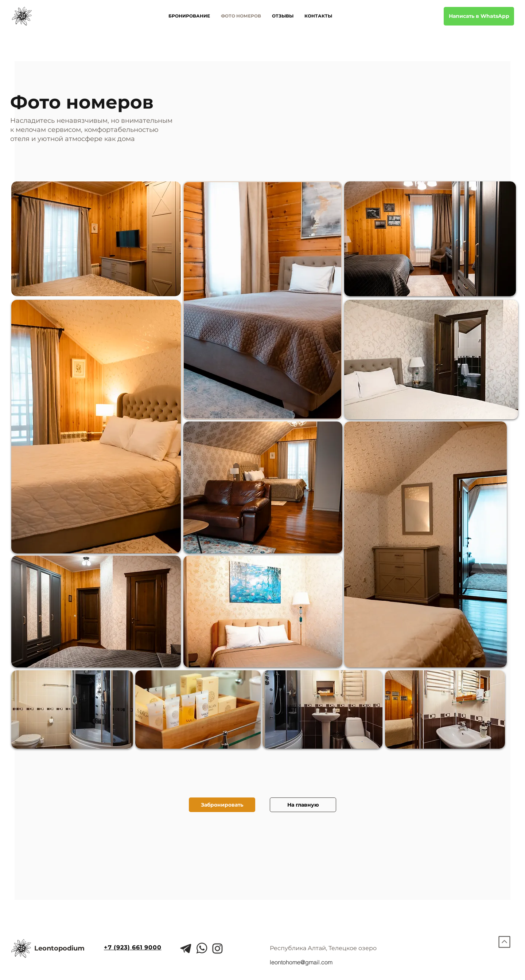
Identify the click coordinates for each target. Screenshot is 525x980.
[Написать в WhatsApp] (479, 16)
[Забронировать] (222, 805)
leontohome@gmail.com (301, 962)
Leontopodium (59, 948)
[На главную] (303, 805)
